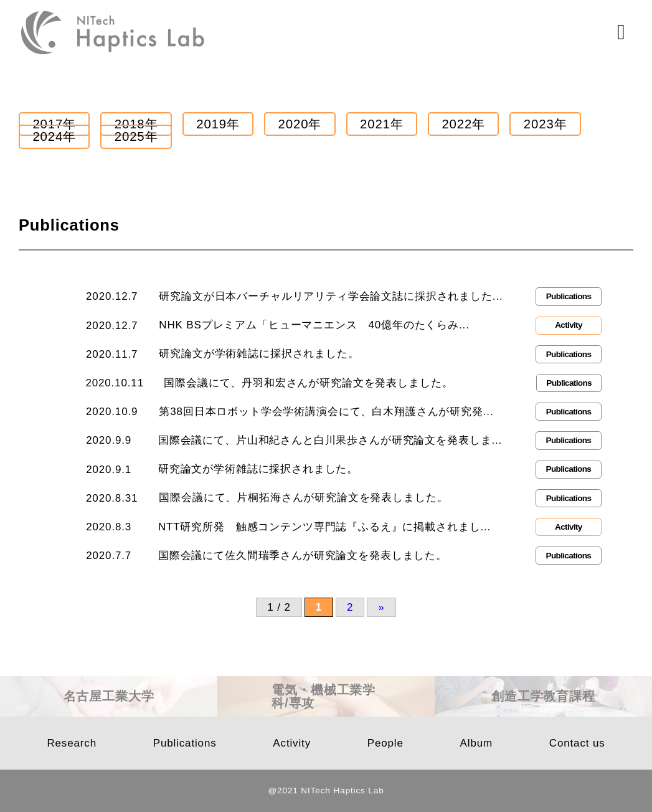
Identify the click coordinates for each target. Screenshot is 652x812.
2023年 (546, 124)
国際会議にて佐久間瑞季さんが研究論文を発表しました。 (303, 556)
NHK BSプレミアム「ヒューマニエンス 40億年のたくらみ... (314, 325)
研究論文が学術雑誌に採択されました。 (259, 354)
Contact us (577, 743)
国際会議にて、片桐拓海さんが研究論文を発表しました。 (303, 498)
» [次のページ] (381, 607)
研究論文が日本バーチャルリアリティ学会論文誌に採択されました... (331, 296)
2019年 (218, 124)
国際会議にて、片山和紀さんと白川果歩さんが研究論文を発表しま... (330, 440)
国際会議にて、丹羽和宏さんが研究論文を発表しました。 (308, 383)
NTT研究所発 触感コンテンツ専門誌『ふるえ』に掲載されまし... (324, 527)
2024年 (54, 136)
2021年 (382, 124)
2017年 (54, 124)
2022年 (463, 124)
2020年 (300, 124)
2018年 (136, 124)
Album (476, 743)
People (385, 743)
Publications (185, 743)
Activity (292, 743)
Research (72, 743)
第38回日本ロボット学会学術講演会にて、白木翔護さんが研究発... (326, 412)
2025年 (136, 136)
